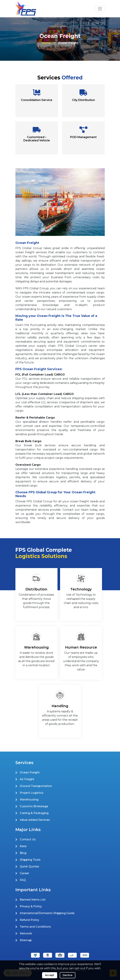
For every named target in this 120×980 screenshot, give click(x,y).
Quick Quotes (29, 866)
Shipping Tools (30, 860)
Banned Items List (33, 900)
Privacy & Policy (31, 906)
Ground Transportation (36, 786)
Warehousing (29, 800)
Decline (68, 975)
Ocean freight (68, 43)
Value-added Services (35, 820)
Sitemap (26, 940)
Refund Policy (29, 920)
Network (26, 933)
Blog (23, 853)
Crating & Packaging (34, 813)
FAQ (23, 880)
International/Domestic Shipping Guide (47, 913)
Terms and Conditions (35, 927)
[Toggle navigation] (100, 9)
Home (46, 43)
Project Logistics (32, 793)
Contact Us (28, 839)
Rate (23, 846)
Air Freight (27, 779)
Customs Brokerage (34, 806)
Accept (50, 975)
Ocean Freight (30, 772)
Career (24, 873)
